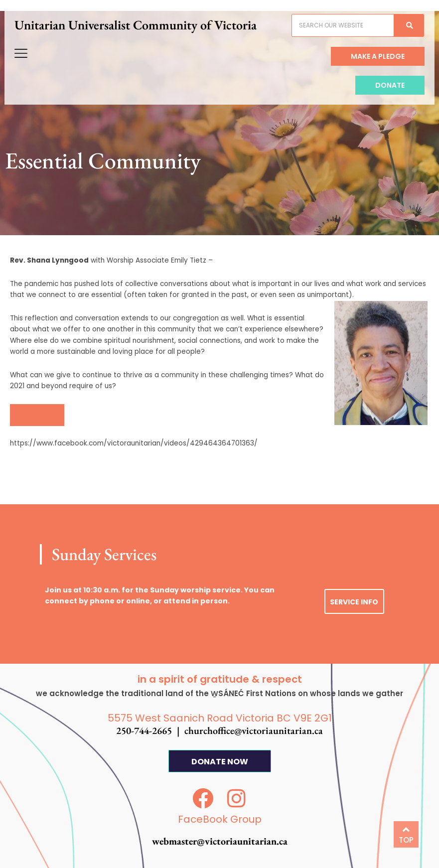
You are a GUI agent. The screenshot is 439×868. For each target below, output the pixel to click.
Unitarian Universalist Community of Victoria (142, 31)
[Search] (402, 31)
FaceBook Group (220, 819)
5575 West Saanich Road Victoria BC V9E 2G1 (220, 718)
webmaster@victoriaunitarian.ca (220, 841)
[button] (37, 415)
